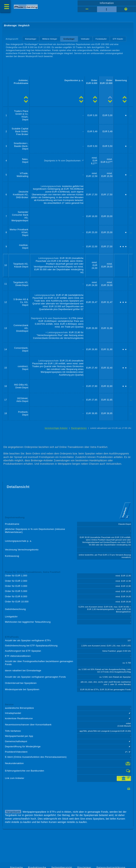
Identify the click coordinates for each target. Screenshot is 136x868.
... (131, 115)
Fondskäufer (101, 39)
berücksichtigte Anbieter (56, 428)
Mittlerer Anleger (50, 39)
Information (107, 3)
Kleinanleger (31, 39)
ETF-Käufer (118, 39)
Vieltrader (85, 39)
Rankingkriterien (79, 428)
